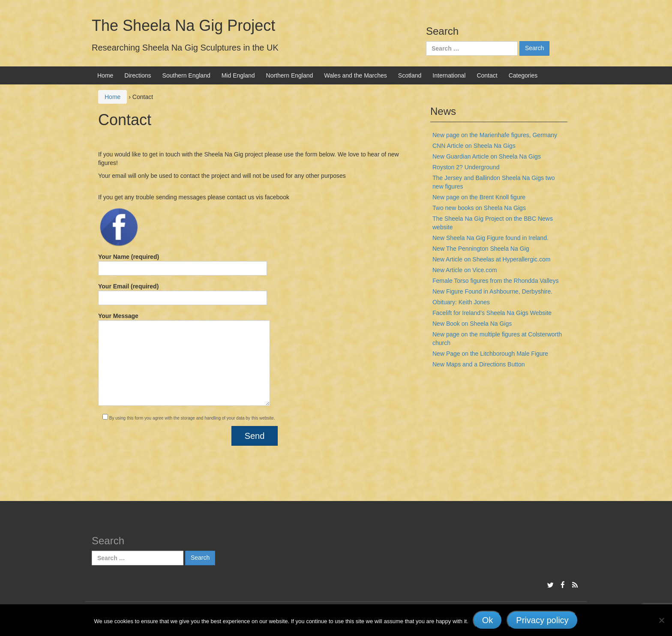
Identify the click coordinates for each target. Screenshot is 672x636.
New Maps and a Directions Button (479, 364)
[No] (661, 620)
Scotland (410, 75)
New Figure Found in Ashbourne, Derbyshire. (492, 291)
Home (105, 75)
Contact (487, 75)
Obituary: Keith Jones (461, 302)
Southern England (186, 75)
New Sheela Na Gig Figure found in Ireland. (490, 238)
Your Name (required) (183, 264)
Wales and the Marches (355, 75)
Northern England (290, 75)
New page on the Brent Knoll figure (479, 197)
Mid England (238, 75)
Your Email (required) (183, 294)
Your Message (184, 359)
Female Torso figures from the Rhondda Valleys (495, 281)
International (449, 75)
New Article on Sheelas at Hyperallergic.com (491, 259)
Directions (138, 75)
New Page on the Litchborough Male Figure (490, 354)
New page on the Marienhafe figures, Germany (495, 135)
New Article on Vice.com (465, 270)
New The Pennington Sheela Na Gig (481, 249)
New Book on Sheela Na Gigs (472, 324)
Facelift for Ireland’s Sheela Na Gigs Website (492, 313)
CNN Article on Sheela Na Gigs (474, 146)
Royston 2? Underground (466, 167)
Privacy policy (542, 620)
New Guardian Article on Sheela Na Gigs (487, 156)
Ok (488, 620)
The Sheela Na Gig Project (183, 25)
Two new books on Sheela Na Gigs (479, 208)
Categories (523, 75)
